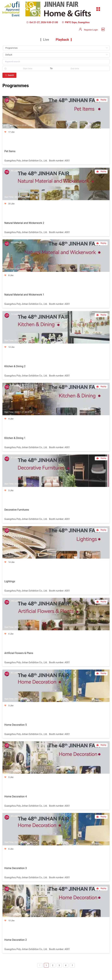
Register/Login (91, 30)
